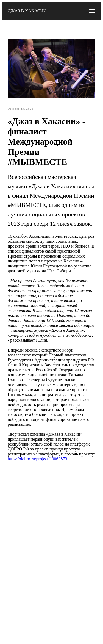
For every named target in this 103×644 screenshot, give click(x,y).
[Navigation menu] (92, 11)
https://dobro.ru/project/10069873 (37, 459)
